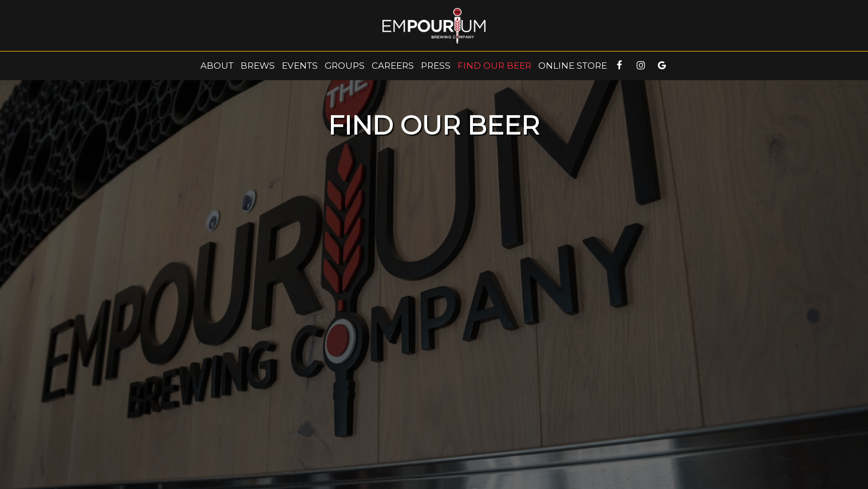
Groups (345, 66)
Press (436, 66)
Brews (258, 66)
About (217, 66)
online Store (573, 66)
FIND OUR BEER (494, 66)
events (300, 66)
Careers (393, 66)
